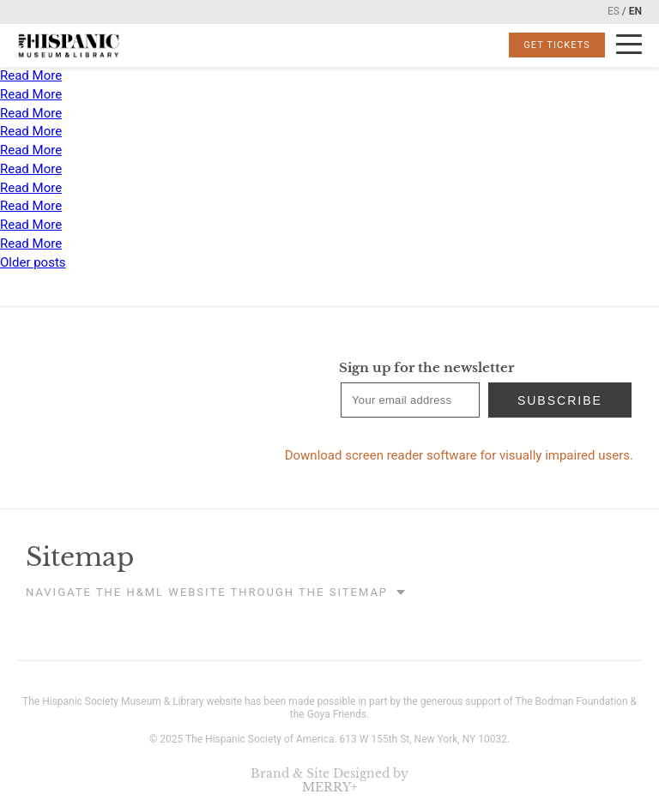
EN (635, 11)
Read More (31, 75)
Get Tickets (557, 45)
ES (614, 11)
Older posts (33, 262)
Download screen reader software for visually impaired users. (459, 455)
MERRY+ (330, 787)
